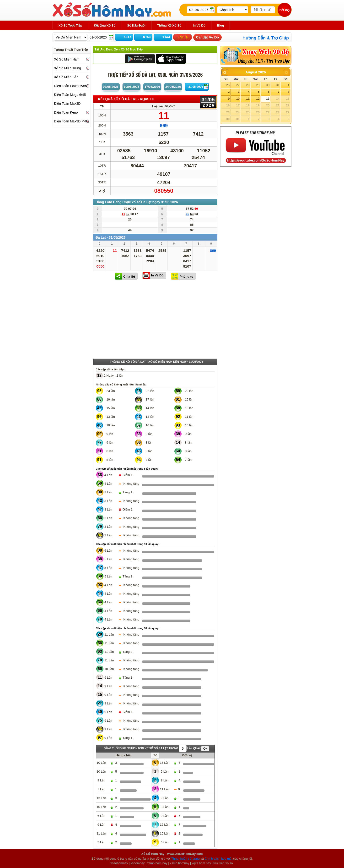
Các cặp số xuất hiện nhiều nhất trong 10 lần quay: (127, 544)
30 (268, 85)
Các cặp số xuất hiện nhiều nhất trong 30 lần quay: (127, 628)
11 (248, 99)
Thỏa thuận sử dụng (185, 859)
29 (258, 85)
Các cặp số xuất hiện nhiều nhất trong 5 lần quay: (127, 469)
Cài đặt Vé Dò (207, 37)
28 (248, 85)
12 (258, 99)
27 (238, 85)
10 (238, 99)
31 (278, 85)
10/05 (132, 87)
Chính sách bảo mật (219, 859)
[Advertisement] (155, 320)
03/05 (111, 87)
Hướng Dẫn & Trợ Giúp (266, 38)
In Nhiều (183, 37)
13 (268, 99)
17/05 (152, 87)
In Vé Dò (157, 275)
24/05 (173, 87)
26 (228, 85)
